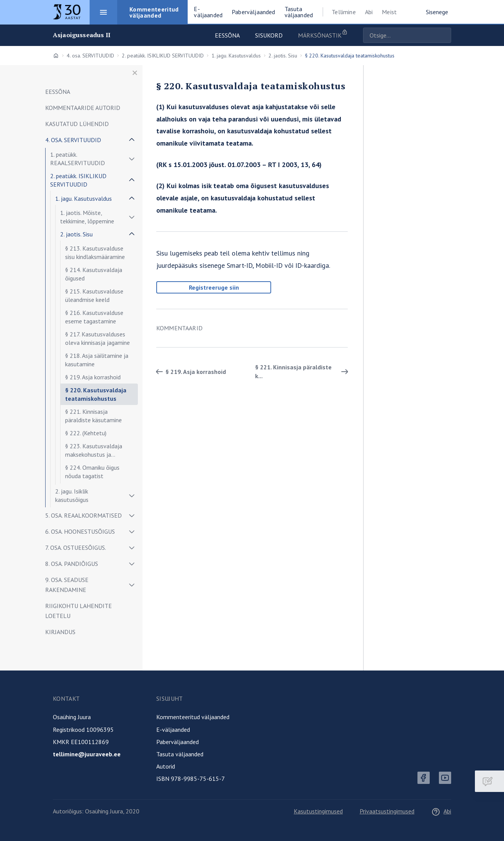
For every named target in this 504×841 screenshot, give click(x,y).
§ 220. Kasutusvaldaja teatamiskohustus (96, 394)
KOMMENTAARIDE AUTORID (83, 108)
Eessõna (227, 35)
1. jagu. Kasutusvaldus (236, 56)
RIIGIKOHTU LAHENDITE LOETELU (79, 611)
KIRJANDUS (60, 632)
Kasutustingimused (318, 811)
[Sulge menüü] (135, 73)
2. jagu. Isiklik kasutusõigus (72, 495)
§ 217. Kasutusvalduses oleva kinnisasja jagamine (97, 338)
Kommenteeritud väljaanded (193, 717)
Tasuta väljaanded (180, 754)
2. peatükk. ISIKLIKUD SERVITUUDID (163, 56)
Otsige (443, 35)
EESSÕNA (58, 92)
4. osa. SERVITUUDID (90, 56)
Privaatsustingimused (387, 811)
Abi (369, 12)
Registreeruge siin (214, 287)
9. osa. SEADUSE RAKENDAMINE (67, 585)
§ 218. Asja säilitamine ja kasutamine (97, 360)
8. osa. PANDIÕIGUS (72, 564)
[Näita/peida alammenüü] (132, 140)
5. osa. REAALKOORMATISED (83, 515)
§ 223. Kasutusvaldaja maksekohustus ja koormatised (94, 452)
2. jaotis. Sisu (283, 56)
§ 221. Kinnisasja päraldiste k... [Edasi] (303, 371)
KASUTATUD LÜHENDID (77, 124)
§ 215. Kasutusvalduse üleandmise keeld (94, 295)
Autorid (166, 766)
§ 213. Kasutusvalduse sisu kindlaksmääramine (95, 252)
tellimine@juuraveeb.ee (87, 754)
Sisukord (269, 35)
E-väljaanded (173, 730)
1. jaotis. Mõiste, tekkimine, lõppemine (87, 217)
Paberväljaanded (178, 742)
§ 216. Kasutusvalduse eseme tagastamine (94, 317)
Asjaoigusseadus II (82, 35)
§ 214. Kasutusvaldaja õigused (94, 274)
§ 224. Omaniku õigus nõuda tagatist (92, 472)
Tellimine (344, 12)
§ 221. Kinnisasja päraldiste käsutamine (93, 416)
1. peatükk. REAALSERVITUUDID (78, 159)
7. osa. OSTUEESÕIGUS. (76, 548)
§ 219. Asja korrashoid (93, 377)
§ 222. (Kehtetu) (86, 433)
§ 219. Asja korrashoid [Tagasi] (190, 372)
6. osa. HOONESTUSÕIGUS (80, 531)
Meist (389, 12)
